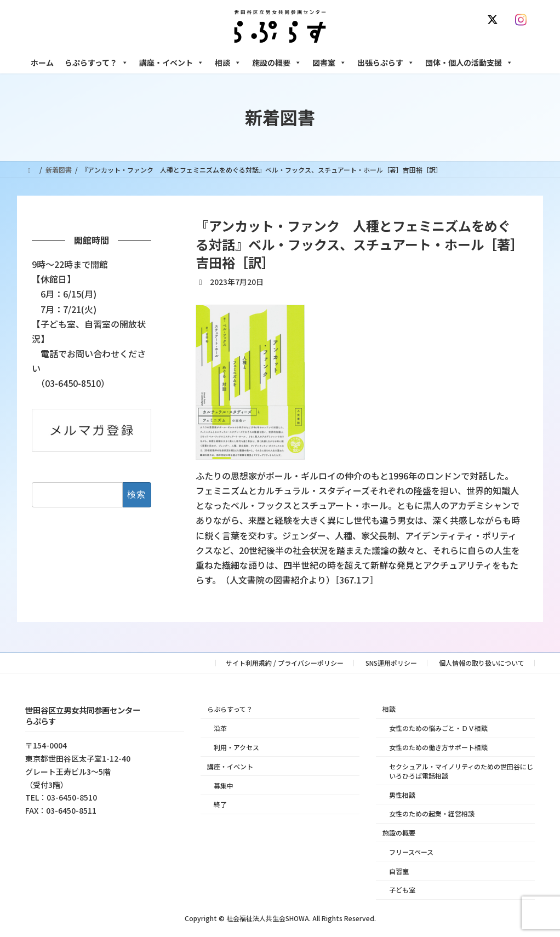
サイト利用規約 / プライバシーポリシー (285, 663)
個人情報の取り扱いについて (482, 663)
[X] (495, 20)
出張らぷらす (386, 62)
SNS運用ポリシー (391, 663)
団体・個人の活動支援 (469, 62)
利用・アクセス (236, 747)
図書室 (329, 62)
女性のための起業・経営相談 (432, 813)
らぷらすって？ (96, 62)
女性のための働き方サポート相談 (438, 747)
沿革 (220, 728)
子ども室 (402, 890)
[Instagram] (523, 20)
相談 (228, 62)
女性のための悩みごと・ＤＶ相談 (438, 728)
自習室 (399, 870)
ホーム (42, 62)
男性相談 (402, 794)
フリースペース (411, 852)
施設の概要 (277, 62)
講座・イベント (172, 62)
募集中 (224, 785)
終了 (220, 804)
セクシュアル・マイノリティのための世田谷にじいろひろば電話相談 (461, 771)
